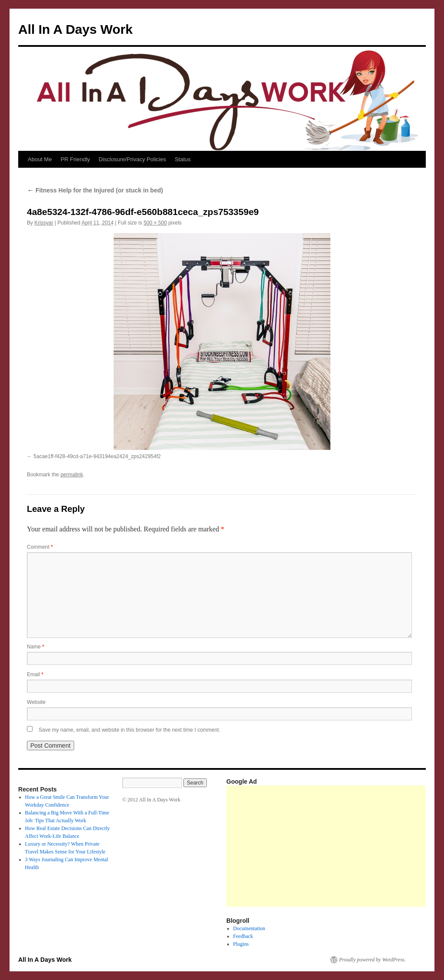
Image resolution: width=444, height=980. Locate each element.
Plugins (241, 944)
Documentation (249, 928)
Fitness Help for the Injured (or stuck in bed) (95, 190)
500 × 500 (155, 223)
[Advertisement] (335, 846)
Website (36, 702)
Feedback (243, 936)
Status (183, 159)
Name (36, 647)
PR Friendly (75, 159)
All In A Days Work (75, 29)
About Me (40, 159)
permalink (72, 475)
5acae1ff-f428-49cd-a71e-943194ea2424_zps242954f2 (97, 456)
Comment (40, 547)
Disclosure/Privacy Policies (132, 159)
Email (35, 674)
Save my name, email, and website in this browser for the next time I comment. (129, 730)
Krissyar (44, 223)
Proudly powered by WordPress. (372, 960)
